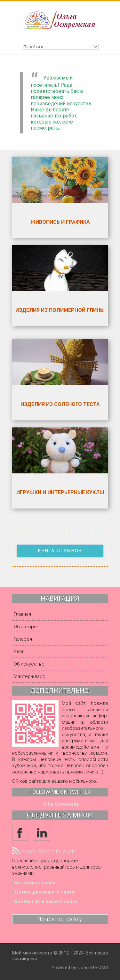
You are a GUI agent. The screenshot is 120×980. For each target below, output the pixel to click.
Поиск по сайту (60, 919)
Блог (19, 652)
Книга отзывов (60, 551)
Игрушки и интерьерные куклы (60, 492)
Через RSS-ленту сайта (44, 852)
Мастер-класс (30, 676)
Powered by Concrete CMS (80, 968)
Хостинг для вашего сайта (46, 901)
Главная (22, 614)
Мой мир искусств (32, 953)
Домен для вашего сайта (44, 892)
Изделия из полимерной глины (60, 310)
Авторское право (35, 883)
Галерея (23, 639)
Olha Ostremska (61, 804)
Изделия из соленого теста (60, 404)
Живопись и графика (60, 222)
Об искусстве (29, 664)
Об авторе (25, 627)
